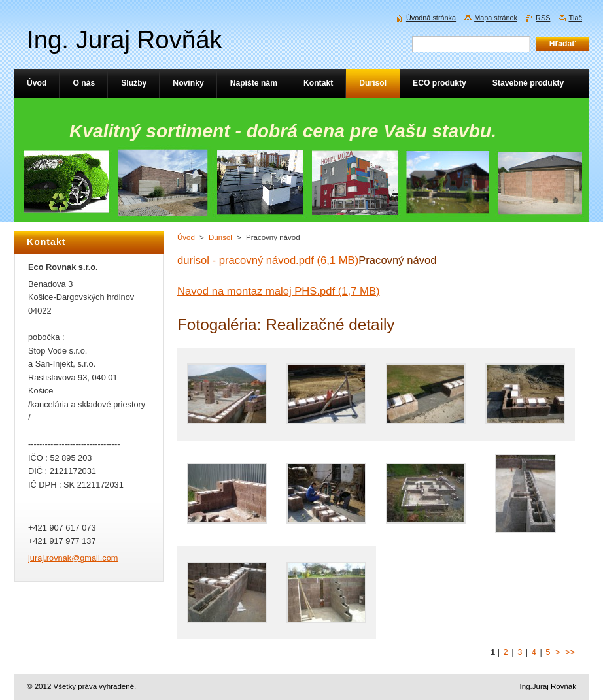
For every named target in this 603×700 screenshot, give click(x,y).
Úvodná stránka (431, 18)
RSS (543, 18)
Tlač (575, 18)
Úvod (186, 237)
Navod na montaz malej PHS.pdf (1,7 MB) (279, 291)
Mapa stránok (496, 18)
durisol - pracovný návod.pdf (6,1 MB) (268, 260)
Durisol (220, 237)
